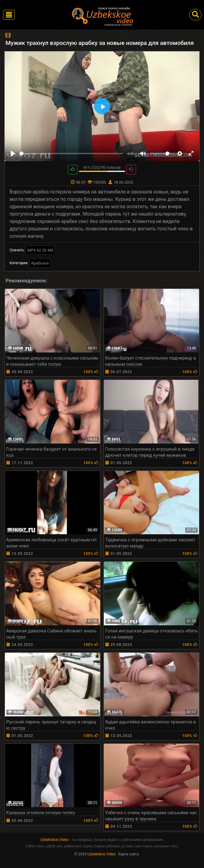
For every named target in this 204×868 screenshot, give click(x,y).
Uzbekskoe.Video (54, 840)
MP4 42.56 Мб (40, 250)
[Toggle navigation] (9, 15)
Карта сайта (128, 854)
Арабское (40, 263)
